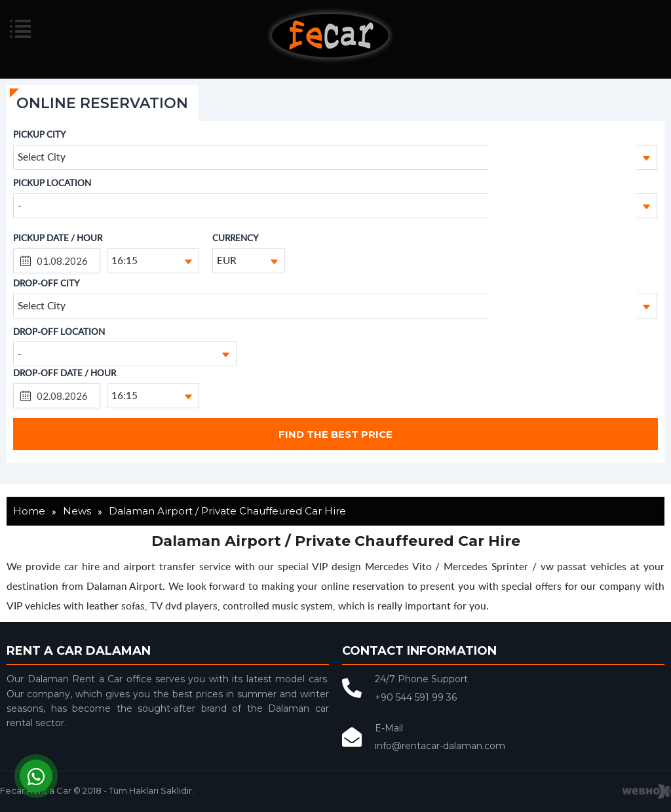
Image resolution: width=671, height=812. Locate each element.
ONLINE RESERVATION (102, 103)
